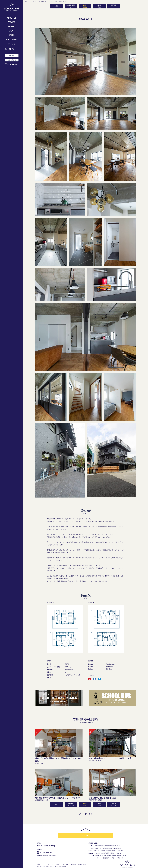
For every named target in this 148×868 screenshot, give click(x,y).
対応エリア (40, 864)
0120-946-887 (47, 853)
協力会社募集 (82, 864)
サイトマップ (49, 864)
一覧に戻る (88, 814)
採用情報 (73, 864)
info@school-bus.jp (46, 846)
